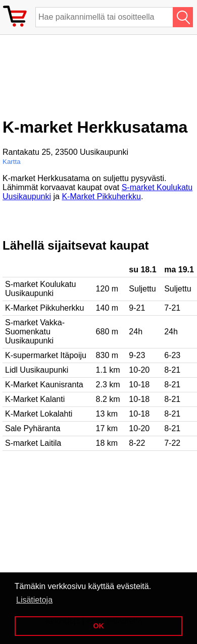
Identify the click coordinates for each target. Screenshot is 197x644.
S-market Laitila (33, 443)
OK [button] (98, 626)
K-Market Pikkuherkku (101, 196)
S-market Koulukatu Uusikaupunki (41, 289)
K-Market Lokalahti (39, 414)
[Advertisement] (83, 80)
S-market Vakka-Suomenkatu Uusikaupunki (35, 332)
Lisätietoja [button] (34, 600)
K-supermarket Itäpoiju (46, 355)
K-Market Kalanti (35, 399)
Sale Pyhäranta (33, 428)
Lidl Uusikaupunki (37, 370)
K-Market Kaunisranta (44, 385)
